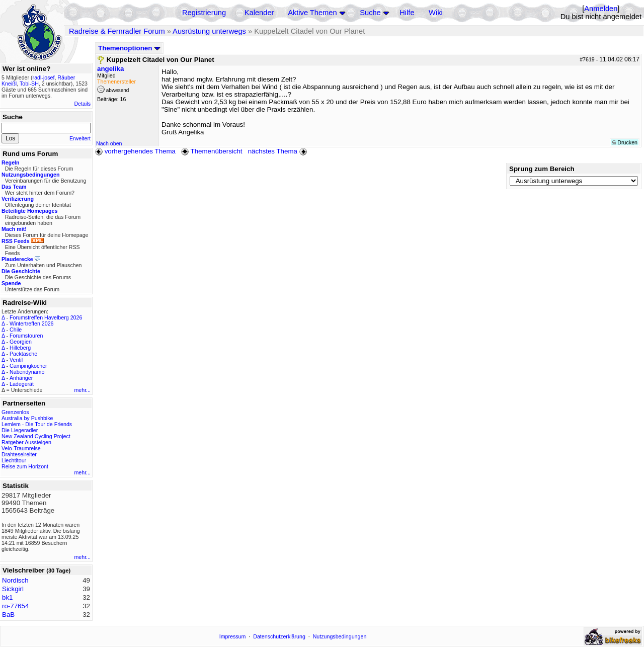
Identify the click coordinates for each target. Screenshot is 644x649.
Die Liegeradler (20, 430)
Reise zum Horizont (25, 466)
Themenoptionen (129, 48)
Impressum (233, 636)
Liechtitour (14, 460)
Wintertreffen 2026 (31, 323)
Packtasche (23, 354)
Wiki (436, 13)
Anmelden (601, 9)
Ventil (16, 360)
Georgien (21, 342)
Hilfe (407, 13)
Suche (370, 13)
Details (82, 104)
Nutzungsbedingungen (340, 636)
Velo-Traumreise (21, 448)
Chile (16, 330)
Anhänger (21, 378)
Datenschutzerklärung (279, 636)
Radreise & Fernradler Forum (117, 31)
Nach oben (109, 143)
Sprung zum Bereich (542, 169)
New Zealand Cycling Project (36, 436)
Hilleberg (20, 348)
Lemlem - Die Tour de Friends (37, 424)
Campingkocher (28, 366)
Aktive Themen (312, 13)
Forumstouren (26, 336)
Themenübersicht (212, 151)
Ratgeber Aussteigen (26, 442)
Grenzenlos (15, 412)
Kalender (259, 13)
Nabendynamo (27, 372)
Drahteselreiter (19, 454)
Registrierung (204, 13)
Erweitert (80, 138)
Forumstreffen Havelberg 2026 (46, 317)
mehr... (82, 390)
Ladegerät (22, 384)
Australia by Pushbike (27, 418)
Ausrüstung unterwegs (209, 31)
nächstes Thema (278, 151)
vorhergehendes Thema (135, 151)
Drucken (625, 142)
